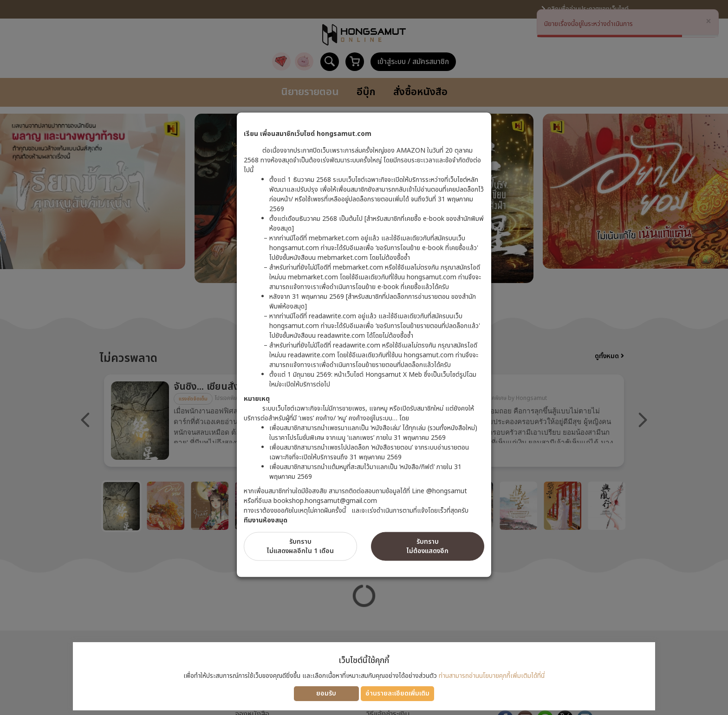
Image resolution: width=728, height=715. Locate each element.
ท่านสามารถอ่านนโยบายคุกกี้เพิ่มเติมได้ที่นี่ (492, 676)
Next (643, 420)
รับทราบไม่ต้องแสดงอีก (428, 546)
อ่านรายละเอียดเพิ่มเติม (397, 693)
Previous (85, 420)
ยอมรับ (326, 693)
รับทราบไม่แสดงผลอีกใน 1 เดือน (300, 546)
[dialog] (364, 357)
